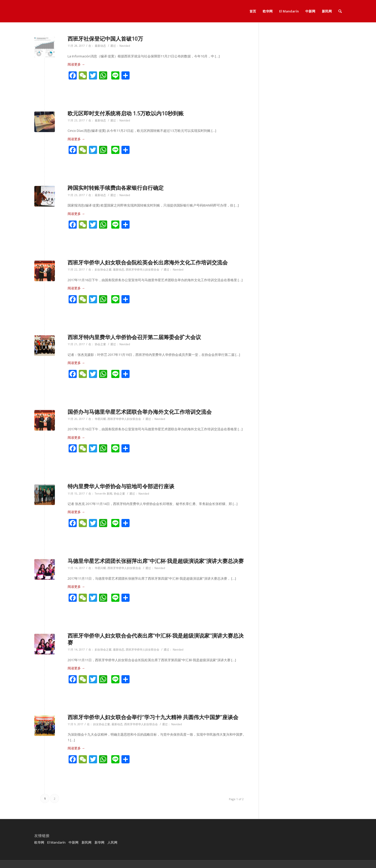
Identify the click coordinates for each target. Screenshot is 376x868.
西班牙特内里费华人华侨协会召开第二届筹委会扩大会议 (134, 337)
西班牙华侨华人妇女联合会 (143, 270)
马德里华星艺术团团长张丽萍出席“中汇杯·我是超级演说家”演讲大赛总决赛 (156, 561)
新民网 (87, 842)
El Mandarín (56, 842)
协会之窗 (100, 344)
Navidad (125, 46)
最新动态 (100, 46)
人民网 (112, 842)
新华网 (99, 842)
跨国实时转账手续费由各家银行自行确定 (116, 188)
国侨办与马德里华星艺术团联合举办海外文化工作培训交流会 (140, 412)
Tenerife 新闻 (104, 494)
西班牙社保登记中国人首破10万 (105, 39)
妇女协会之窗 (103, 270)
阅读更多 (76, 64)
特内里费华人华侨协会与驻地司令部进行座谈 (121, 486)
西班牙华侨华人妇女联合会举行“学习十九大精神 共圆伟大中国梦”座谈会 (153, 717)
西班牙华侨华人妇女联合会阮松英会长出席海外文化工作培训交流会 (148, 262)
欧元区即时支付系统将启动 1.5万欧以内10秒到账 (126, 113)
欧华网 (39, 842)
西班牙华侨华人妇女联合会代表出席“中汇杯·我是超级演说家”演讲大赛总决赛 (156, 639)
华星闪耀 (100, 419)
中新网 (74, 842)
